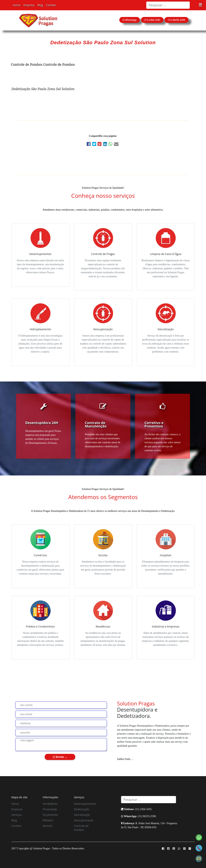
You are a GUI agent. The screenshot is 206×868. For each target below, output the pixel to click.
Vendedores (50, 804)
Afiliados (48, 820)
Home (17, 5)
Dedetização (82, 809)
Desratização (82, 815)
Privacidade (50, 809)
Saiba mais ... (125, 759)
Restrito (48, 826)
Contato (51, 5)
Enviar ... (60, 757)
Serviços (17, 815)
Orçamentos (50, 815)
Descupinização (84, 820)
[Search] (168, 5)
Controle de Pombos (27, 64)
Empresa (29, 5)
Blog (40, 5)
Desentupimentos (85, 804)
